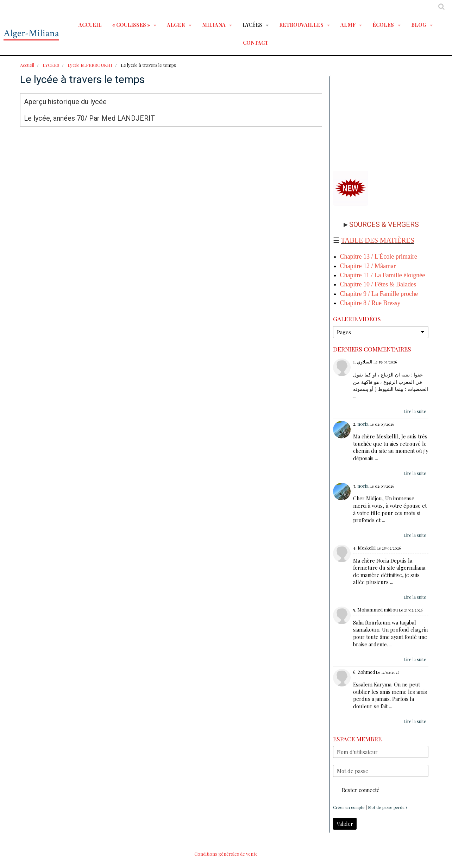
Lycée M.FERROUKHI (90, 65)
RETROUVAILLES (302, 25)
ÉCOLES (384, 25)
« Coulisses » (132, 25)
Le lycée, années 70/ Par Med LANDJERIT (89, 118)
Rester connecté (356, 790)
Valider (345, 824)
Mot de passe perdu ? (388, 807)
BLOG (419, 25)
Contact (256, 43)
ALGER (176, 25)
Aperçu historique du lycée (65, 102)
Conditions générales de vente (226, 854)
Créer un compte (349, 807)
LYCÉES (253, 25)
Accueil (90, 25)
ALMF (349, 25)
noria (363, 424)
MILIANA (214, 25)
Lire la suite (415, 411)
